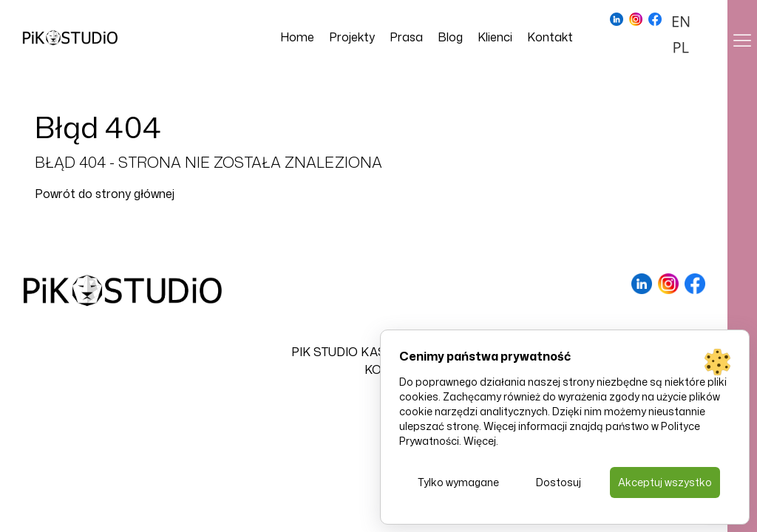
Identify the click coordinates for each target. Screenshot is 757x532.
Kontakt (550, 37)
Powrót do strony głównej (105, 194)
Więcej (480, 441)
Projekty (352, 37)
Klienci (495, 37)
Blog (450, 37)
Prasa (406, 37)
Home (297, 37)
